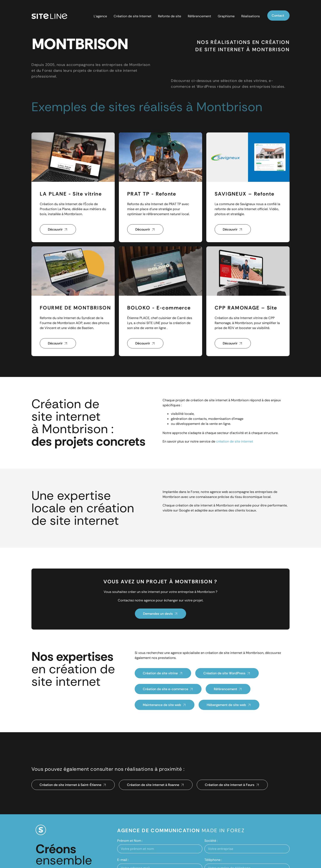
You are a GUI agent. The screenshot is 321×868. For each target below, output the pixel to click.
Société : (211, 841)
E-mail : (123, 860)
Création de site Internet (133, 16)
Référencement (199, 16)
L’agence (100, 16)
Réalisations (251, 16)
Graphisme (226, 16)
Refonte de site (170, 16)
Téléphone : (213, 860)
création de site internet (235, 441)
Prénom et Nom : (130, 841)
